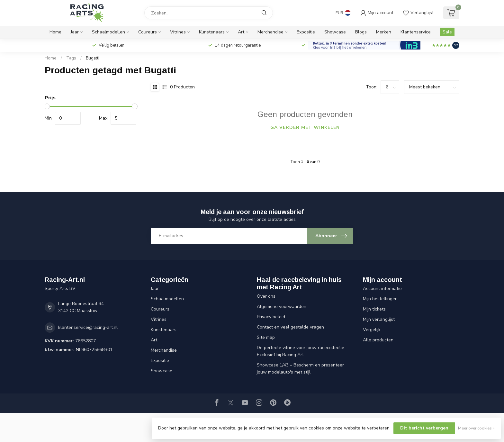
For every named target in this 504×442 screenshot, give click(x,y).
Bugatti (93, 58)
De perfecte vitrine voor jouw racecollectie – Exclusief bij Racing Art (302, 351)
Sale (447, 32)
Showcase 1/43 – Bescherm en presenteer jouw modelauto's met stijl (300, 369)
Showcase (335, 32)
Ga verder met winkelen (305, 127)
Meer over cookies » (476, 428)
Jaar (75, 32)
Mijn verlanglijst (379, 319)
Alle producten (378, 340)
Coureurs (148, 32)
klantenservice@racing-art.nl (88, 327)
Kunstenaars (212, 32)
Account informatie (382, 289)
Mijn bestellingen (380, 299)
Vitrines (178, 32)
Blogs (361, 32)
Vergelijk (372, 330)
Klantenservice (416, 32)
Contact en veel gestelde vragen (290, 327)
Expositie (306, 32)
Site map (266, 337)
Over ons (266, 296)
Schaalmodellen (108, 32)
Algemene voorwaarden (282, 307)
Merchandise (270, 32)
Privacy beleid (271, 317)
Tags (71, 58)
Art (241, 32)
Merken (384, 32)
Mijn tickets (374, 309)
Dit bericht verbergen (424, 428)
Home (55, 32)
